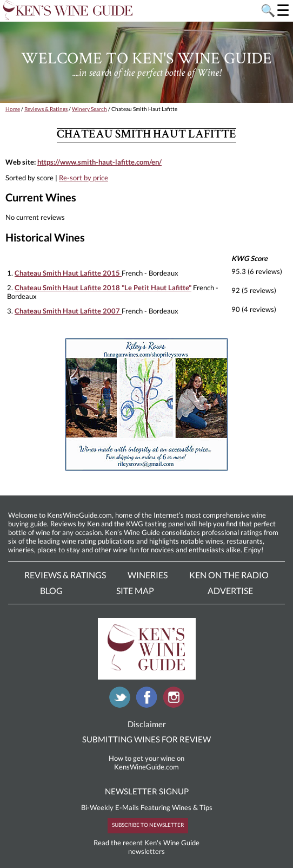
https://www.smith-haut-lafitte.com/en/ (99, 162)
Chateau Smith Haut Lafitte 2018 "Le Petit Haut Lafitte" (103, 288)
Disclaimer (147, 724)
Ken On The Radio (229, 575)
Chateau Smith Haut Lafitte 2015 (68, 273)
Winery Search (89, 109)
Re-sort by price (84, 178)
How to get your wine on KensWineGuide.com (146, 762)
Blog (51, 590)
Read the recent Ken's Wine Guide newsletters (146, 847)
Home (13, 109)
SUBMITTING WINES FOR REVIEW (146, 739)
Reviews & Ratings (46, 109)
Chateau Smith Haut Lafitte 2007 (68, 311)
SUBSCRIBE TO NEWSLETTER (148, 825)
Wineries (148, 575)
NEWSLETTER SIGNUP (147, 791)
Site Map (135, 590)
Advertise (230, 590)
